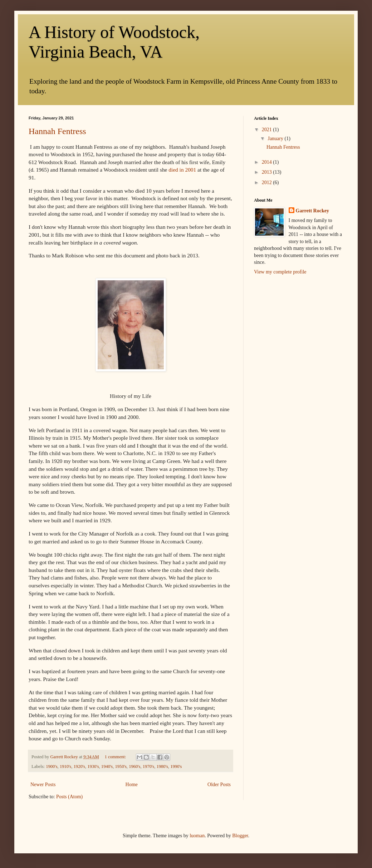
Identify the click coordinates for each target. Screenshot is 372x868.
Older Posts (219, 785)
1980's (162, 766)
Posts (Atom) (69, 797)
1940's (107, 766)
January (276, 139)
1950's (121, 766)
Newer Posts (43, 785)
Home (132, 785)
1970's (148, 766)
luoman (197, 836)
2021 (268, 130)
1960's (134, 766)
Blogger (240, 836)
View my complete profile (280, 272)
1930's (93, 766)
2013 (268, 172)
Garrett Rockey (312, 211)
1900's (52, 766)
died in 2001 (182, 170)
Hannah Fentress (57, 131)
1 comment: (116, 757)
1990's (176, 766)
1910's (65, 766)
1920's (79, 766)
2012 (268, 183)
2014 (268, 162)
